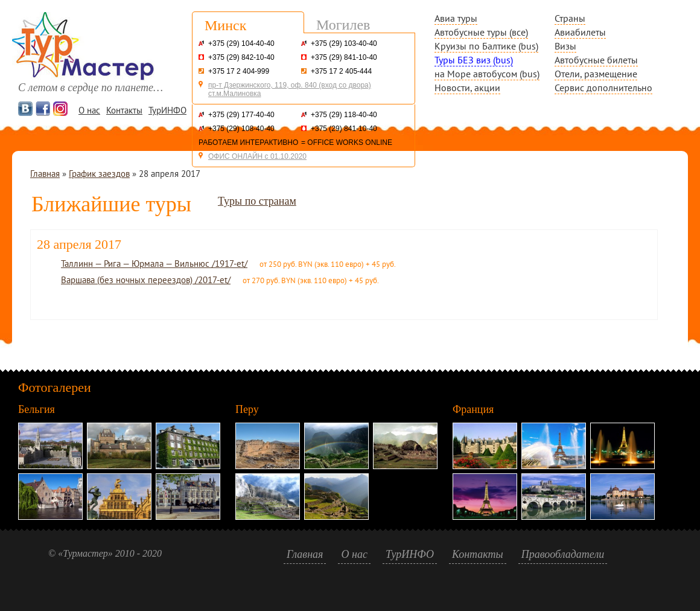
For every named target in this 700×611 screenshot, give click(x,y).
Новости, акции (467, 88)
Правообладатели (563, 554)
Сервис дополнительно (603, 88)
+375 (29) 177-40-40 (241, 115)
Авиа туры (456, 18)
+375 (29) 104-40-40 (241, 43)
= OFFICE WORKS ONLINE (347, 142)
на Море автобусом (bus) (487, 74)
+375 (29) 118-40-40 (344, 115)
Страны (570, 18)
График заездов (99, 174)
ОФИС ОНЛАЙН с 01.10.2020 (257, 156)
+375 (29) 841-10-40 (344, 57)
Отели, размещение (596, 74)
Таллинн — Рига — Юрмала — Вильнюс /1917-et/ (154, 264)
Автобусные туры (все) (481, 32)
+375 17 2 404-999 (239, 71)
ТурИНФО (167, 110)
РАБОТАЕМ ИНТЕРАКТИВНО (248, 142)
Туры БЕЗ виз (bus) (474, 60)
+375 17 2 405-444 (341, 71)
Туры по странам (257, 201)
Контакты (124, 110)
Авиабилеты (580, 32)
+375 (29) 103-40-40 (344, 43)
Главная (45, 174)
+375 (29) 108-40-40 (241, 129)
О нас (89, 110)
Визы (565, 46)
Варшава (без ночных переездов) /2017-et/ (146, 280)
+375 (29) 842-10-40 (241, 57)
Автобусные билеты (596, 60)
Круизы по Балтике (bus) (486, 46)
